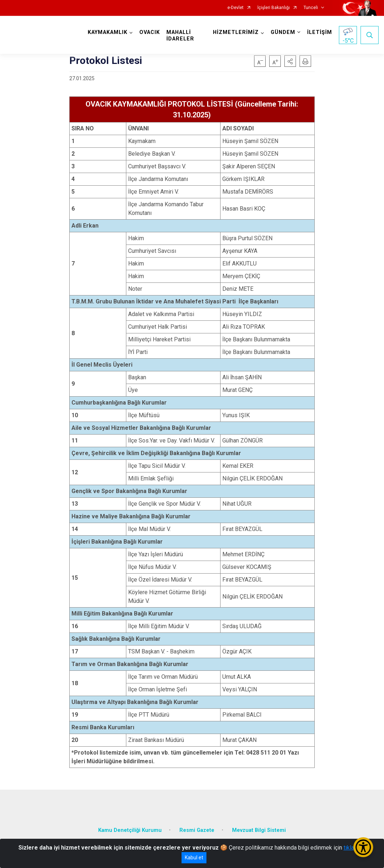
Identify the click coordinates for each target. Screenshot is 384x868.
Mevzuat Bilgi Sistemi (259, 830)
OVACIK (150, 32)
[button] (290, 61)
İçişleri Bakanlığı (274, 8)
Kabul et (194, 858)
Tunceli (311, 8)
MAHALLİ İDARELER (180, 36)
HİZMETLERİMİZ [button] (236, 32)
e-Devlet (235, 8)
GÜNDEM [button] (283, 32)
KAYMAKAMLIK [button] (108, 32)
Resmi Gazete (197, 830)
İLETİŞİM (320, 32)
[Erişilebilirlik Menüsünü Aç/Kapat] (363, 847)
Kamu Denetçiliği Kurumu (130, 830)
